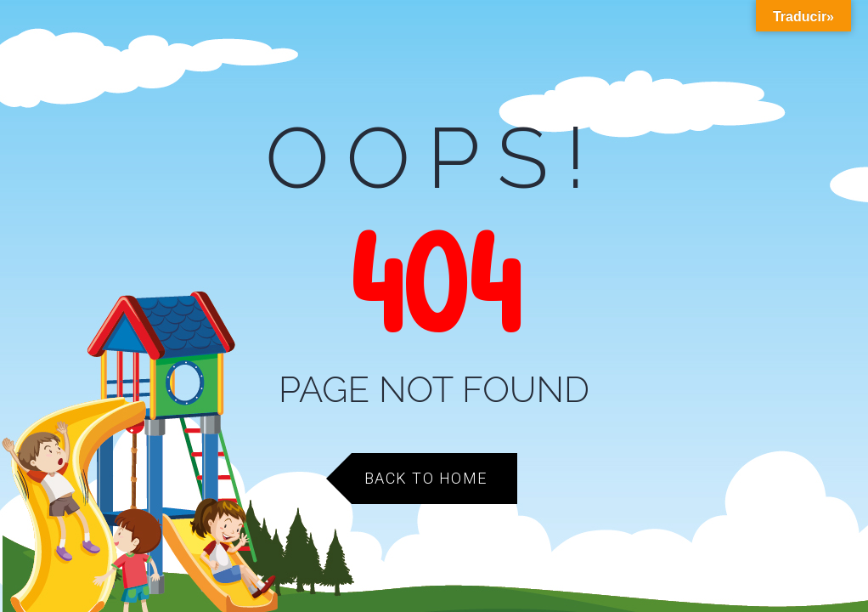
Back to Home (426, 478)
